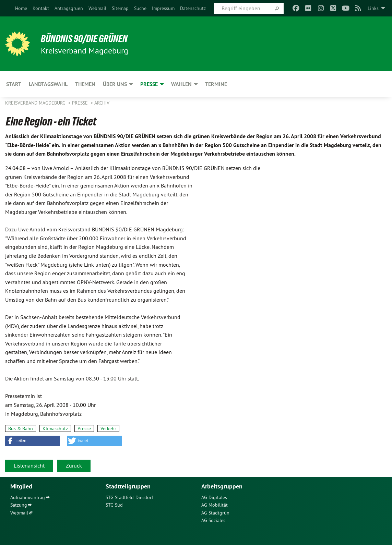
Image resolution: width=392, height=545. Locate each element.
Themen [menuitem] (85, 84)
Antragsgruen (69, 8)
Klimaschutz (55, 428)
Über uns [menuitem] (115, 84)
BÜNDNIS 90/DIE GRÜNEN (90, 38)
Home (21, 8)
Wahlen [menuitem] (181, 84)
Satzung (19, 505)
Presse (81, 103)
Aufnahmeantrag (28, 497)
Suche (140, 8)
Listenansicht (29, 465)
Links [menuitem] (373, 8)
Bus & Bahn (21, 428)
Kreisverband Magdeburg (36, 103)
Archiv (102, 103)
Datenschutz (193, 8)
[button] (33, 441)
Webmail (97, 8)
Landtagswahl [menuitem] (48, 84)
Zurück (74, 465)
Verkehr (108, 428)
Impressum (163, 8)
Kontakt (41, 8)
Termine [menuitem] (216, 84)
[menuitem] (21, 8)
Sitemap (120, 8)
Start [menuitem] (14, 84)
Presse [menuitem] (149, 84)
